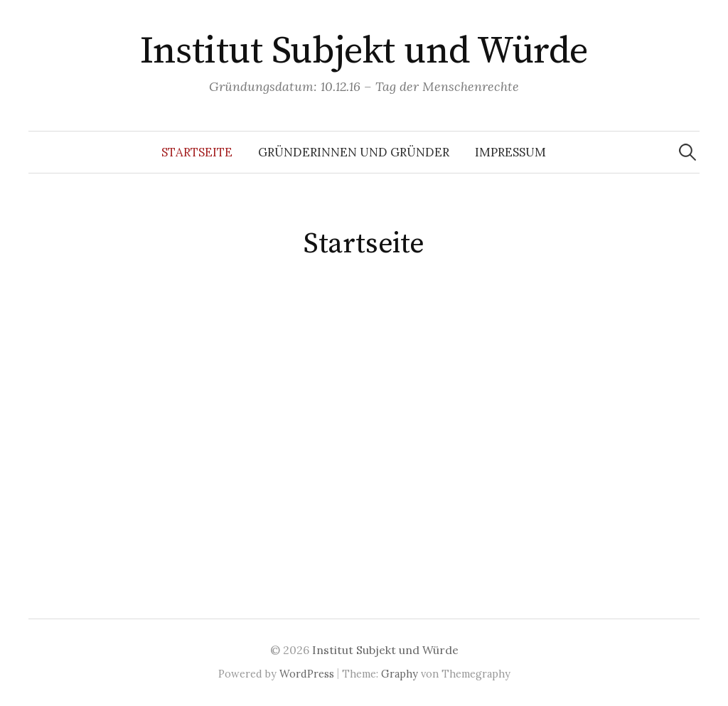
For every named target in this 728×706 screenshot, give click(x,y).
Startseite (197, 152)
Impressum (510, 152)
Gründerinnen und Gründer (354, 152)
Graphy (400, 674)
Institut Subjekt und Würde (364, 51)
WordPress (307, 674)
